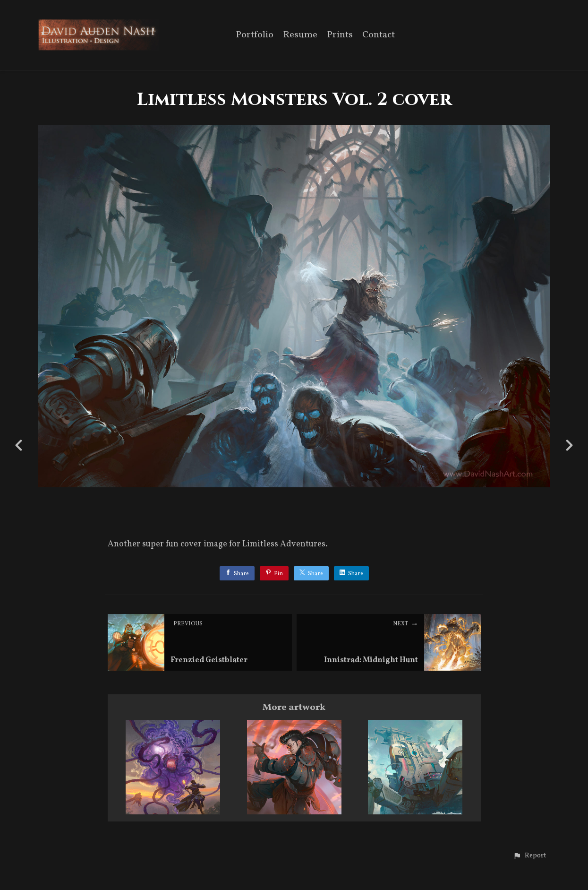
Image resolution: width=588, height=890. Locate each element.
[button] (530, 856)
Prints (340, 36)
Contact (379, 36)
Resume (300, 36)
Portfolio (255, 36)
